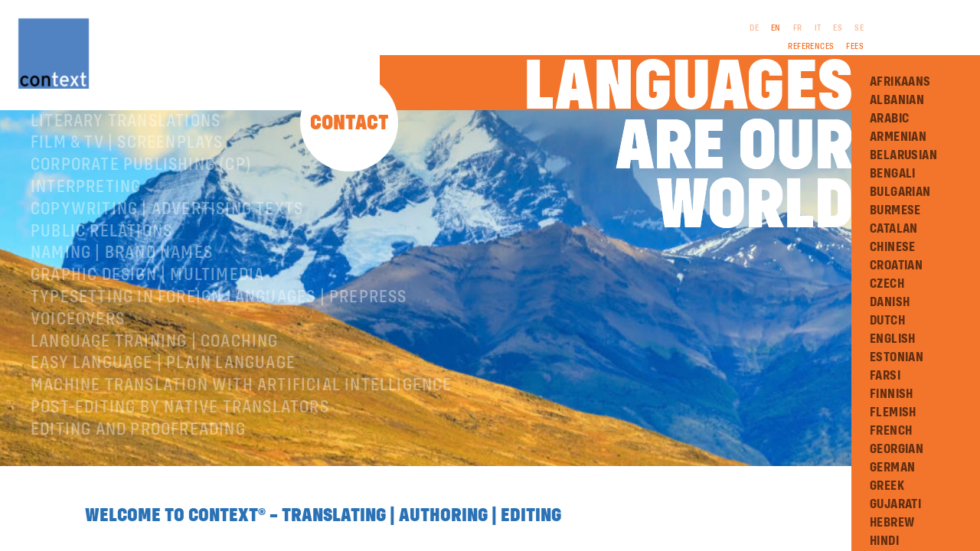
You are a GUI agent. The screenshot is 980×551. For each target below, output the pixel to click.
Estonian (897, 357)
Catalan (894, 229)
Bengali (893, 174)
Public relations (101, 285)
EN (776, 28)
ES (838, 28)
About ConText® (97, 130)
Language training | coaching (155, 395)
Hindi (884, 541)
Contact (350, 124)
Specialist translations (133, 152)
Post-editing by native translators (180, 461)
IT (818, 28)
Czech (887, 284)
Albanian (897, 100)
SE (859, 28)
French (891, 431)
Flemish (893, 412)
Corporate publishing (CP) (141, 218)
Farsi (885, 376)
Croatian (896, 266)
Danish (890, 302)
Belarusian (903, 155)
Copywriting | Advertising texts (167, 262)
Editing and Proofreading (138, 483)
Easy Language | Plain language (163, 416)
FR (798, 28)
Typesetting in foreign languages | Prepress (219, 350)
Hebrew (892, 523)
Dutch (887, 321)
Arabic (889, 119)
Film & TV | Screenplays (127, 196)
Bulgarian (900, 192)
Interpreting (86, 240)
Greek (887, 486)
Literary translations (126, 174)
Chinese (893, 247)
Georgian (897, 449)
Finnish (892, 394)
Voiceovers (78, 373)
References (811, 47)
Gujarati (895, 504)
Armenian (898, 137)
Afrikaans (900, 82)
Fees (855, 47)
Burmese (895, 210)
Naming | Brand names (122, 306)
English (893, 339)
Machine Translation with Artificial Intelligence (242, 439)
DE (754, 28)
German (892, 468)
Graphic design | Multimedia (147, 328)
